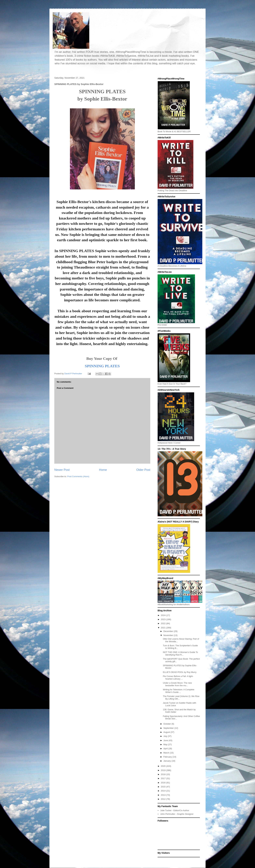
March (167, 753)
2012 (164, 799)
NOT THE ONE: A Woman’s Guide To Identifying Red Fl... (180, 653)
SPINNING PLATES (102, 366)
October (168, 724)
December (169, 631)
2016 (164, 783)
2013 (164, 795)
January (168, 761)
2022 (164, 623)
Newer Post (62, 470)
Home (103, 470)
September (169, 728)
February (168, 757)
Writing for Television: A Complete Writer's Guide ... (178, 691)
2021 (164, 628)
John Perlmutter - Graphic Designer (177, 814)
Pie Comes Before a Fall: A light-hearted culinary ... (178, 678)
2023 (164, 619)
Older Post (143, 470)
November (169, 635)
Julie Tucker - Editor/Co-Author (175, 810)
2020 (164, 766)
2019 (164, 770)
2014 (164, 791)
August (167, 732)
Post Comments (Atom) (78, 476)
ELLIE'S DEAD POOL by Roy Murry (180, 672)
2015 (164, 787)
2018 (164, 774)
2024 (164, 615)
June (166, 740)
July (166, 736)
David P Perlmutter (73, 374)
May (166, 744)
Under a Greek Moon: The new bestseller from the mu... (177, 684)
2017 (164, 778)
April (166, 749)
